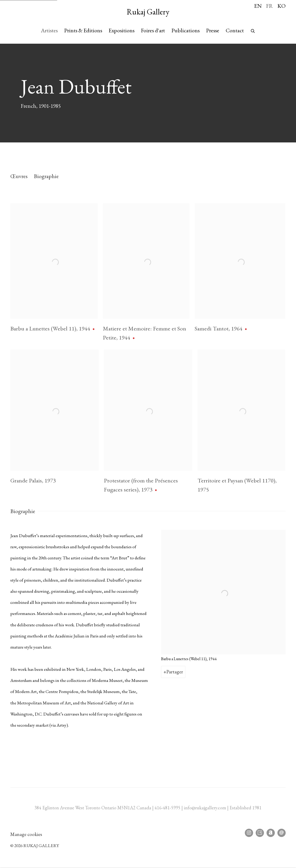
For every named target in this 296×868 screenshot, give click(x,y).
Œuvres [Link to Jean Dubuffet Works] (19, 176)
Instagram (249, 833)
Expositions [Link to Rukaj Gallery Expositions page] (122, 30)
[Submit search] (253, 30)
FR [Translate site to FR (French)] (270, 6)
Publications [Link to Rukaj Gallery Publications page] (185, 30)
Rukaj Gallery (148, 12)
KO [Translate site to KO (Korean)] (282, 6)
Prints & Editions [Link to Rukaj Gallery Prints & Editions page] (83, 30)
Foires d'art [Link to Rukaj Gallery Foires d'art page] (153, 30)
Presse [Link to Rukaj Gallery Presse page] (213, 30)
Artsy (260, 833)
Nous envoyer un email (282, 833)
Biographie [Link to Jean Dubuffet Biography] (46, 176)
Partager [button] (175, 672)
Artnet (271, 833)
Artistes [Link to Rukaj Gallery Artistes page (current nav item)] (49, 30)
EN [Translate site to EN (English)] (258, 6)
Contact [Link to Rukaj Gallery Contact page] (235, 30)
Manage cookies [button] (26, 834)
